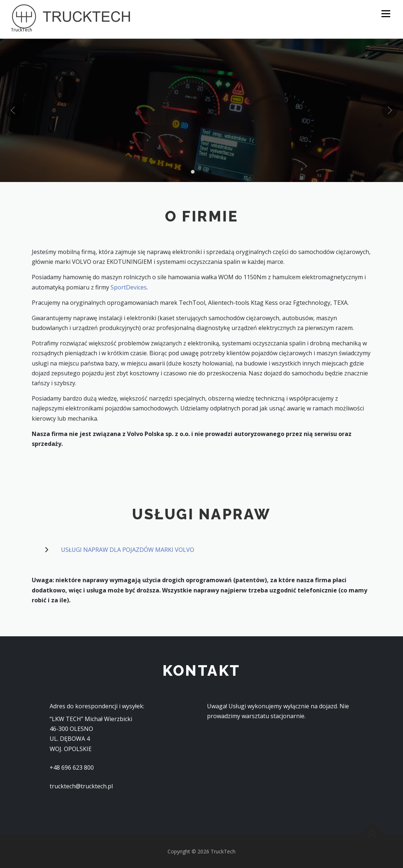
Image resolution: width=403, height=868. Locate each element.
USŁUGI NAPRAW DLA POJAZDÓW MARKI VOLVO (128, 549)
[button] (193, 171)
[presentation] (14, 110)
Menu (386, 14)
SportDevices (129, 286)
